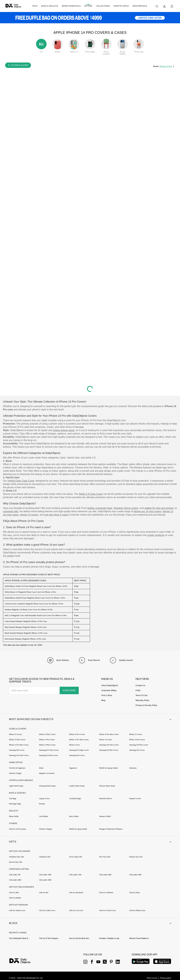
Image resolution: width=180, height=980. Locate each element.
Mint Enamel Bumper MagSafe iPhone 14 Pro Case (26, 627)
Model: (156, 66)
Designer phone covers (126, 508)
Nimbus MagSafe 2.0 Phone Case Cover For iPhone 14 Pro (29, 610)
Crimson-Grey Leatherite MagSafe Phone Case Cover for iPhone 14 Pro (34, 604)
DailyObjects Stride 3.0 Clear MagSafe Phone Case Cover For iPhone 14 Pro (36, 586)
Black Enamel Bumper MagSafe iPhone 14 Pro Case (26, 633)
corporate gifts (11, 511)
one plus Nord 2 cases (56, 515)
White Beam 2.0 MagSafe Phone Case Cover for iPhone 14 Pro (30, 592)
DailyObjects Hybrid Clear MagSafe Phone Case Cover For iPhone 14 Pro (35, 598)
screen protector (156, 535)
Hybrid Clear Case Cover (21, 481)
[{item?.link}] (22, 964)
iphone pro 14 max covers (147, 511)
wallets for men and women (159, 508)
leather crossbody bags (100, 508)
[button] (90, 720)
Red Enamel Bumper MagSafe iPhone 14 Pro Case (25, 639)
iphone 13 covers (29, 515)
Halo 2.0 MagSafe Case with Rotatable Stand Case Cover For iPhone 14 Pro (36, 615)
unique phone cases (64, 430)
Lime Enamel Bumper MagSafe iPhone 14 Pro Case (26, 621)
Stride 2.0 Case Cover (91, 494)
